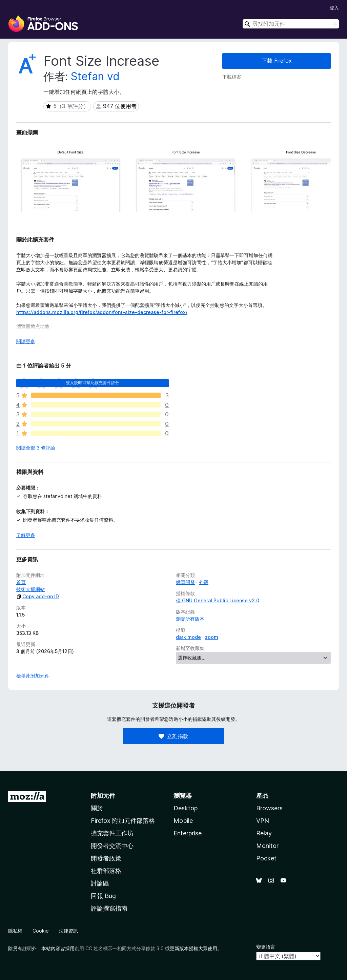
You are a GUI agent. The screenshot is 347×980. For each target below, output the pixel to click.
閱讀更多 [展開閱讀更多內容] (26, 341)
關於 (97, 808)
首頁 (21, 582)
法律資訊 (68, 931)
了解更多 (26, 535)
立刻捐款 (173, 736)
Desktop (186, 808)
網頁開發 (185, 582)
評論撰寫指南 (109, 908)
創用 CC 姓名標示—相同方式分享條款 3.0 (119, 948)
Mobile (183, 821)
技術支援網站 (30, 589)
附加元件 (103, 796)
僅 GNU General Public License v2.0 (218, 600)
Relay (264, 833)
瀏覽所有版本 (190, 619)
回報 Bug (103, 896)
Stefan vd (95, 76)
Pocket (266, 858)
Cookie (41, 931)
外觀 (204, 582)
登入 (334, 8)
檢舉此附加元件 (33, 676)
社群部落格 (106, 871)
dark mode (188, 637)
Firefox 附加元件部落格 (123, 821)
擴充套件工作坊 (112, 833)
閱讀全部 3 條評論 (36, 448)
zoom (212, 637)
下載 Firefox (277, 61)
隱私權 (15, 931)
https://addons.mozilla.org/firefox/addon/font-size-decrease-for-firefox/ (102, 312)
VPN (263, 821)
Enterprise (188, 833)
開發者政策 (106, 858)
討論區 (100, 883)
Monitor (267, 846)
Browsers (269, 808)
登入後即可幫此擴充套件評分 (93, 383)
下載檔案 (232, 77)
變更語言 (266, 947)
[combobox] (291, 24)
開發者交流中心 (112, 846)
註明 (27, 948)
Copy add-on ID (38, 596)
